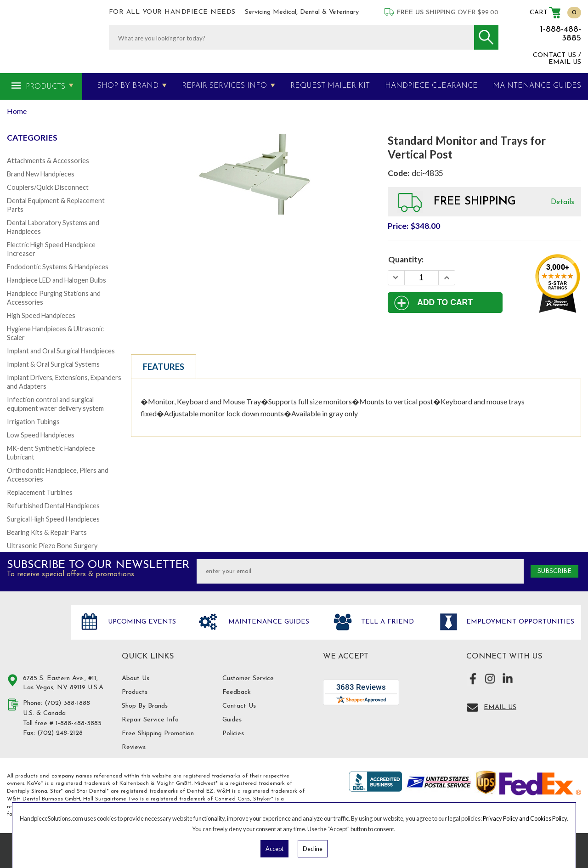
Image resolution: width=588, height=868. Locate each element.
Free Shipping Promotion (158, 734)
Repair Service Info (150, 720)
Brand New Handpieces (41, 174)
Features (164, 367)
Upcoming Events (141, 622)
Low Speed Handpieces (41, 435)
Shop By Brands (145, 706)
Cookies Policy (548, 818)
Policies (233, 734)
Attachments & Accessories (48, 161)
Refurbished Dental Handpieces (53, 506)
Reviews (134, 747)
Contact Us (239, 706)
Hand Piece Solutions (34, 632)
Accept (274, 849)
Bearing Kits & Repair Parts (47, 532)
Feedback (237, 692)
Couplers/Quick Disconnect (48, 187)
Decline (313, 849)
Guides (232, 720)
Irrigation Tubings (33, 422)
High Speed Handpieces (41, 315)
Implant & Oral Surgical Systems (53, 364)
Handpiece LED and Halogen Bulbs (57, 280)
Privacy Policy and (506, 818)
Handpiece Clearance (431, 86)
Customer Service (248, 678)
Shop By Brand (128, 86)
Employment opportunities (519, 622)
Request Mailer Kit (330, 86)
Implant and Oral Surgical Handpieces (61, 351)
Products (45, 87)
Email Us (500, 707)
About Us (136, 678)
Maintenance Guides (268, 622)
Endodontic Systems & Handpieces (58, 267)
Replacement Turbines (40, 492)
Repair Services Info (224, 86)
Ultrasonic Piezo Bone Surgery (52, 546)
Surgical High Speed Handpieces (53, 519)
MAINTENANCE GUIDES (537, 86)
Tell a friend (386, 622)
